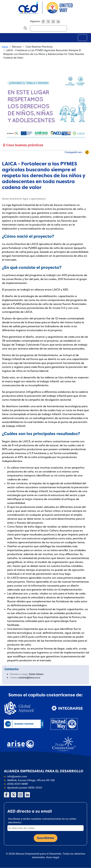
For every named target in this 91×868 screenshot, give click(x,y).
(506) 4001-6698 (18, 784)
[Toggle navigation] (82, 38)
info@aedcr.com (17, 776)
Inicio (5, 47)
